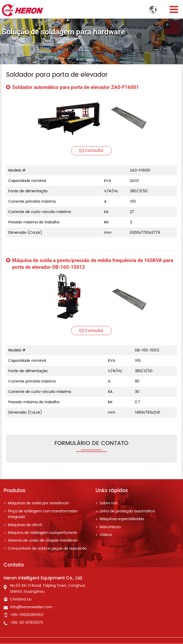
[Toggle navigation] (174, 10)
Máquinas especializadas (122, 519)
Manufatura (110, 527)
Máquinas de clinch (25, 525)
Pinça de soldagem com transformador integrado (43, 515)
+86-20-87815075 (27, 623)
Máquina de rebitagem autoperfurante (42, 533)
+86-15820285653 (27, 615)
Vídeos (106, 535)
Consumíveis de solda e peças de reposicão (47, 549)
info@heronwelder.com (31, 607)
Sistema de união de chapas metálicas (42, 541)
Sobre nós (109, 504)
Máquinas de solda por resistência (38, 504)
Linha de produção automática (127, 512)
